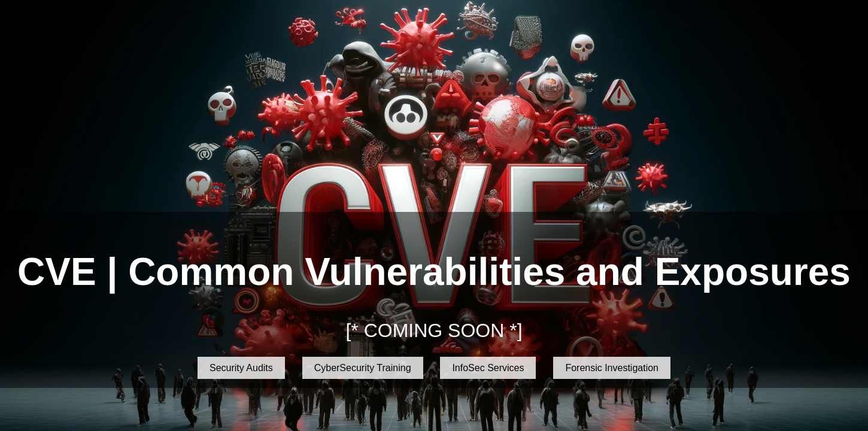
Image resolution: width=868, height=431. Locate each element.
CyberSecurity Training (363, 368)
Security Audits (241, 368)
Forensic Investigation (612, 368)
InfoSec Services (488, 368)
